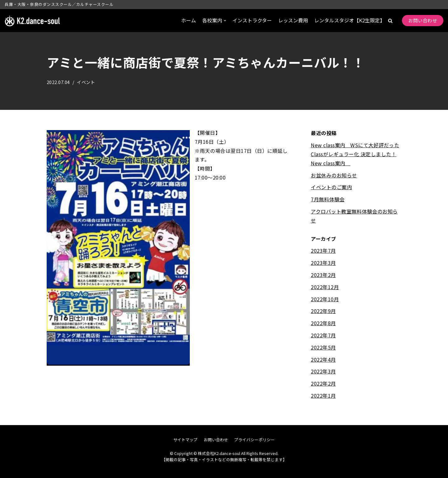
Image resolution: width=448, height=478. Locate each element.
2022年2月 (323, 383)
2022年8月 (323, 323)
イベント (86, 82)
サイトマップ (185, 440)
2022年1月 (323, 396)
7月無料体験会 (328, 199)
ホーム (189, 20)
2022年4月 (323, 359)
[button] (390, 21)
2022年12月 (325, 287)
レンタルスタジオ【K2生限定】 (350, 20)
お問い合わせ (423, 20)
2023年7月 (323, 251)
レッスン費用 (293, 20)
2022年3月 (323, 371)
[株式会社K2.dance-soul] (33, 21)
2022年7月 (323, 335)
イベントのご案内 (331, 187)
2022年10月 (325, 299)
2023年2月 (323, 275)
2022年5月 (323, 347)
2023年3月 (323, 263)
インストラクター (252, 20)
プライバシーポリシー (254, 440)
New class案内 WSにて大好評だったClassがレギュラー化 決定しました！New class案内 (355, 154)
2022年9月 (323, 311)
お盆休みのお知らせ (334, 175)
